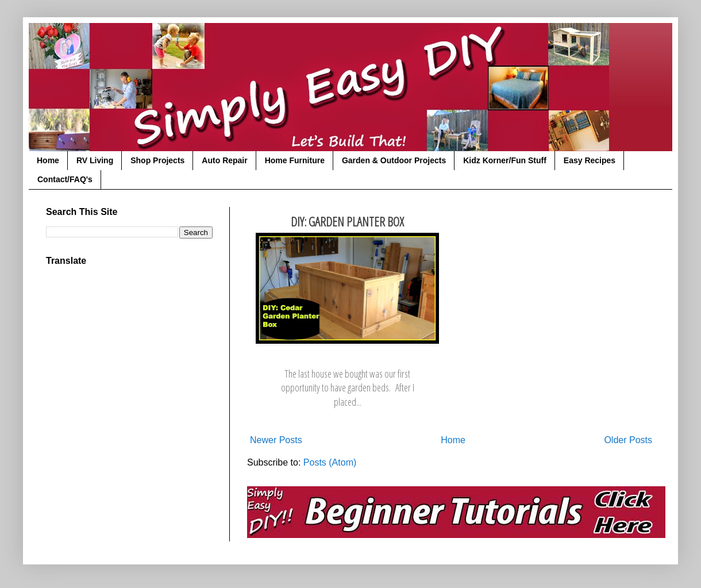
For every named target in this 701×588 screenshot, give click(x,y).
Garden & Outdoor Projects (394, 160)
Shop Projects (157, 160)
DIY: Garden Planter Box (347, 222)
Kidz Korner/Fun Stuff (505, 160)
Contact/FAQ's (65, 179)
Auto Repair (224, 160)
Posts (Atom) (330, 462)
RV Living (95, 160)
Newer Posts (276, 440)
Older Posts (628, 440)
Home (48, 160)
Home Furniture (295, 160)
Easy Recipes (590, 160)
